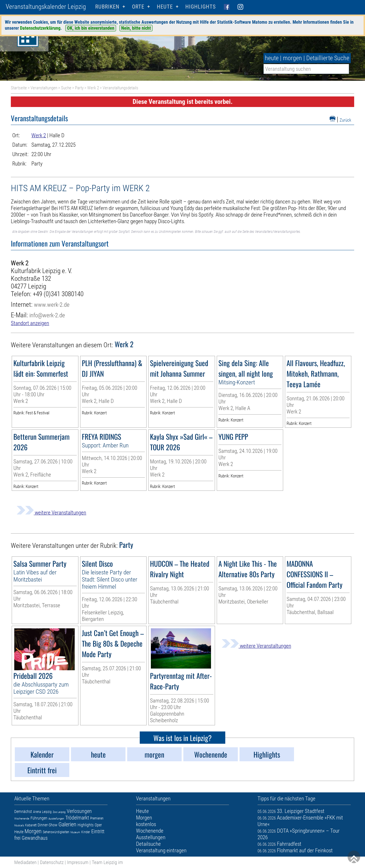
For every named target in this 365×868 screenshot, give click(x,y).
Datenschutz (52, 862)
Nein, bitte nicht (136, 28)
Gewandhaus (35, 838)
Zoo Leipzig (59, 812)
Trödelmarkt (77, 818)
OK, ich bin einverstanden (91, 28)
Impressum (78, 862)
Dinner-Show (47, 825)
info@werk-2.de (47, 315)
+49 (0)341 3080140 (58, 294)
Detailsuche (148, 844)
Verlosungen (79, 811)
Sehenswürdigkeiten (56, 832)
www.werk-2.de (52, 305)
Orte (138, 7)
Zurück (345, 120)
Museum (75, 832)
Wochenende (22, 818)
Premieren (97, 818)
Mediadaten (25, 862)
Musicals (19, 825)
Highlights (201, 7)
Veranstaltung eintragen (161, 850)
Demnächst (23, 812)
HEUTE (165, 7)
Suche (66, 88)
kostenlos (146, 824)
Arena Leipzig (42, 812)
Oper (98, 825)
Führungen (39, 818)
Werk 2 (93, 88)
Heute (19, 832)
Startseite (19, 88)
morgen (292, 58)
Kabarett (31, 825)
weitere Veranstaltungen (51, 513)
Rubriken (107, 7)
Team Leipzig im (107, 862)
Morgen (33, 831)
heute (272, 58)
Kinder (86, 832)
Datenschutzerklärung (40, 28)
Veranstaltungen (44, 88)
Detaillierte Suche (328, 58)
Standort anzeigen (30, 323)
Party (79, 88)
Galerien (67, 824)
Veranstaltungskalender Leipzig (46, 7)
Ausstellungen (56, 818)
